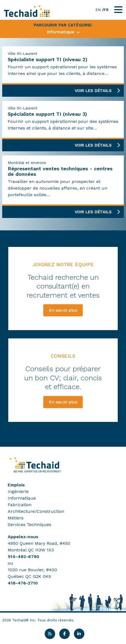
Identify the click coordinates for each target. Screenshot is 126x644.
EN (98, 10)
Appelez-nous (23, 537)
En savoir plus (63, 310)
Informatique (22, 498)
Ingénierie (18, 491)
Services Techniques (30, 525)
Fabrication (20, 505)
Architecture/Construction (36, 511)
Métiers (16, 518)
